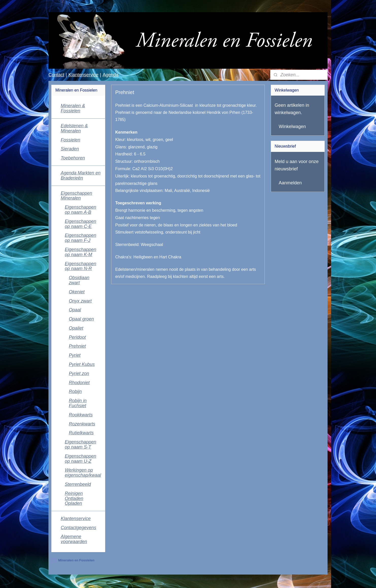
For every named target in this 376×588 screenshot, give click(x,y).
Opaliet (76, 328)
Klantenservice (83, 75)
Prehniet (77, 346)
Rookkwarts (81, 415)
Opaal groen (81, 319)
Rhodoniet (79, 383)
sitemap (178, 579)
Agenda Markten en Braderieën (81, 175)
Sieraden (70, 149)
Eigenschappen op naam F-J (80, 238)
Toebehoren (73, 158)
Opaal (75, 310)
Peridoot (77, 337)
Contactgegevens (78, 528)
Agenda (110, 75)
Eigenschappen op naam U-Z (80, 459)
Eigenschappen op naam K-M (80, 252)
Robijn (75, 391)
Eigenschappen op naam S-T (80, 444)
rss (187, 579)
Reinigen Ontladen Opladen (74, 498)
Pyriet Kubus (82, 364)
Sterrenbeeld (78, 484)
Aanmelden (290, 183)
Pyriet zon (79, 373)
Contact (56, 75)
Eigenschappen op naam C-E (80, 224)
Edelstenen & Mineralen (74, 128)
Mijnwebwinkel (243, 579)
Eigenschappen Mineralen (76, 196)
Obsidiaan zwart (79, 280)
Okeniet (77, 292)
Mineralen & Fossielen (73, 108)
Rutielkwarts (81, 433)
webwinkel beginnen (204, 579)
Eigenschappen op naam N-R (80, 266)
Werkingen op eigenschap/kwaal (83, 473)
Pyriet (75, 355)
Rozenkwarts (82, 424)
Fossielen (70, 140)
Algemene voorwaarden (74, 539)
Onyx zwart (80, 301)
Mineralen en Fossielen (73, 560)
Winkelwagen (292, 127)
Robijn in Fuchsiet (78, 403)
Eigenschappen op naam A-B (80, 210)
